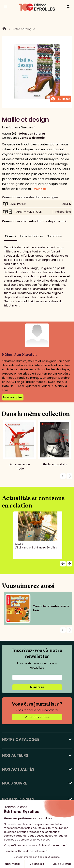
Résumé (11, 236)
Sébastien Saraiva (32, 134)
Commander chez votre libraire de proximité (34, 221)
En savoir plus (13, 397)
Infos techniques (32, 236)
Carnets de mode (32, 138)
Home (4, 29)
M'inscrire (37, 687)
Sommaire (55, 236)
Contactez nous (37, 717)
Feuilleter (60, 99)
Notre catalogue (24, 29)
